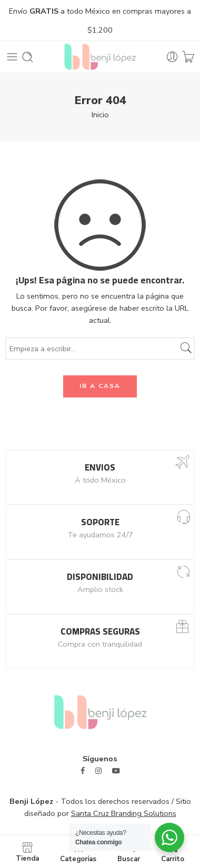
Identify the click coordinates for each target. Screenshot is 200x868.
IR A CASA (100, 386)
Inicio (100, 115)
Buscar (129, 852)
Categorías (78, 852)
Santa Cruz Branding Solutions (124, 813)
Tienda (27, 851)
